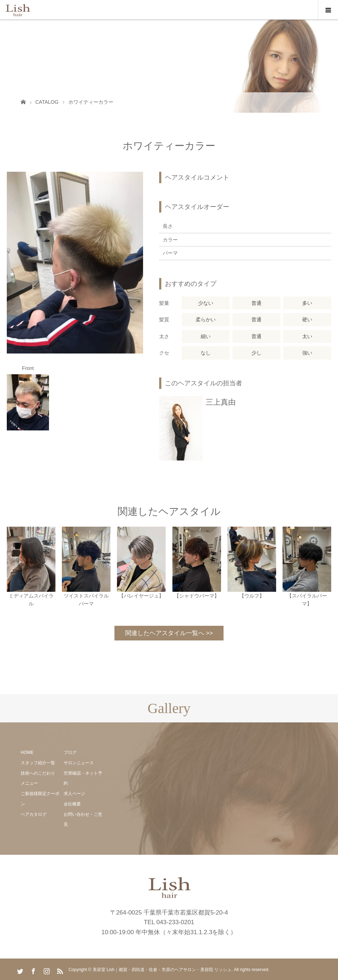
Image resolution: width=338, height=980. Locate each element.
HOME (27, 752)
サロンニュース (79, 763)
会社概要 (72, 804)
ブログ (70, 752)
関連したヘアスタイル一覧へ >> (169, 633)
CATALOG (47, 102)
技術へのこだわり (38, 773)
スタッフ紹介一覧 (38, 763)
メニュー (29, 783)
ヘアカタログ (34, 814)
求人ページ (74, 794)
